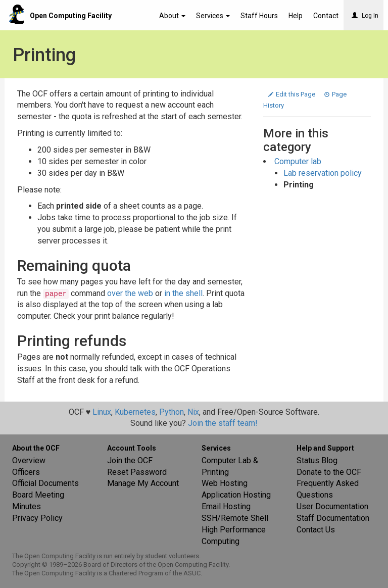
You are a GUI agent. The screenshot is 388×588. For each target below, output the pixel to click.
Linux (102, 412)
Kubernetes (135, 412)
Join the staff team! (223, 423)
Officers (26, 472)
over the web (130, 293)
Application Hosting (236, 495)
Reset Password (137, 472)
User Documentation (332, 506)
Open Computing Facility (71, 16)
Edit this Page (293, 94)
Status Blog (317, 460)
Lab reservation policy (323, 173)
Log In (365, 16)
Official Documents (45, 483)
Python (172, 412)
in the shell (183, 293)
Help (296, 16)
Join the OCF (130, 460)
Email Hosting (226, 506)
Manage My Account (143, 483)
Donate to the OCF (329, 472)
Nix (193, 412)
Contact (326, 16)
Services (213, 16)
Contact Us (316, 530)
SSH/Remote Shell (235, 518)
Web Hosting (225, 483)
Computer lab (298, 161)
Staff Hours (259, 16)
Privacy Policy (37, 518)
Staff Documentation (333, 518)
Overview (29, 460)
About (172, 16)
